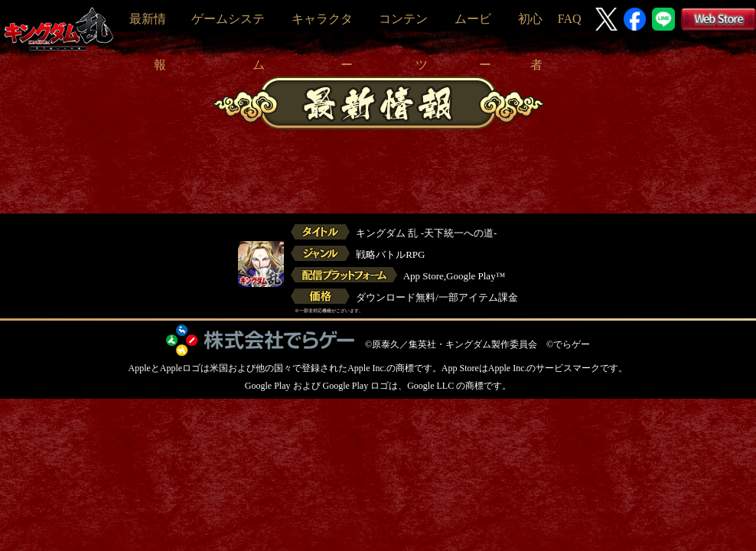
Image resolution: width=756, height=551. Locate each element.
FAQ (570, 19)
